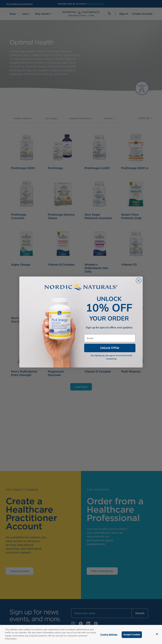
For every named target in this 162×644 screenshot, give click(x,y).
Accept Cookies (132, 635)
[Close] (157, 634)
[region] (81, 634)
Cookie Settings (109, 635)
